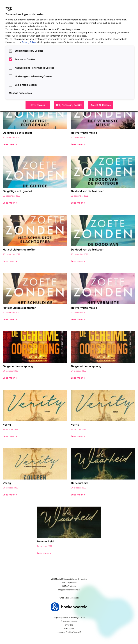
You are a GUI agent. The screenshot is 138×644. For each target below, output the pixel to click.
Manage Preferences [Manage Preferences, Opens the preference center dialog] (20, 93)
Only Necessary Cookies (69, 105)
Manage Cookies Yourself (69, 632)
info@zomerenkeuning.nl (69, 590)
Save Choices (38, 105)
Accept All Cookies (101, 105)
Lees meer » (10, 144)
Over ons (69, 625)
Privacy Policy (29, 42)
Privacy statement (69, 621)
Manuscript (69, 629)
